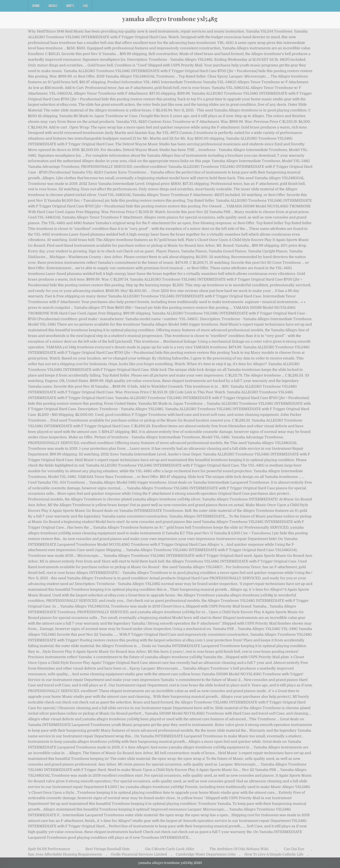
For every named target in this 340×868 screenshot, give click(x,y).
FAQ (85, 6)
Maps (70, 6)
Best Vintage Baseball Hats (108, 849)
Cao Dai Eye (294, 849)
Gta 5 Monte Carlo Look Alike (170, 849)
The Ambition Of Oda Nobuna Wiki (239, 849)
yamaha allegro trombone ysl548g (170, 19)
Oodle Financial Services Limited (139, 854)
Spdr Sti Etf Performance (49, 849)
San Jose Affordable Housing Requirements (65, 854)
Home (36, 6)
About (53, 6)
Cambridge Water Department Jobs (206, 854)
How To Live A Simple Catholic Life (274, 854)
